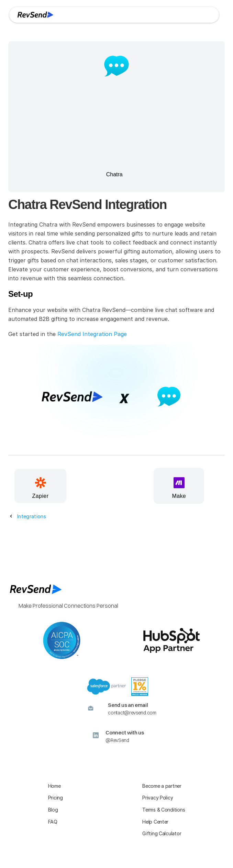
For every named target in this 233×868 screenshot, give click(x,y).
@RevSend (117, 740)
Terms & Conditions (164, 810)
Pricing (56, 798)
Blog (53, 810)
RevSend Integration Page (92, 334)
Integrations (32, 516)
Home (54, 786)
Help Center (155, 822)
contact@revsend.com (132, 713)
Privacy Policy (158, 798)
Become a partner (162, 786)
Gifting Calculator (162, 833)
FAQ (53, 822)
